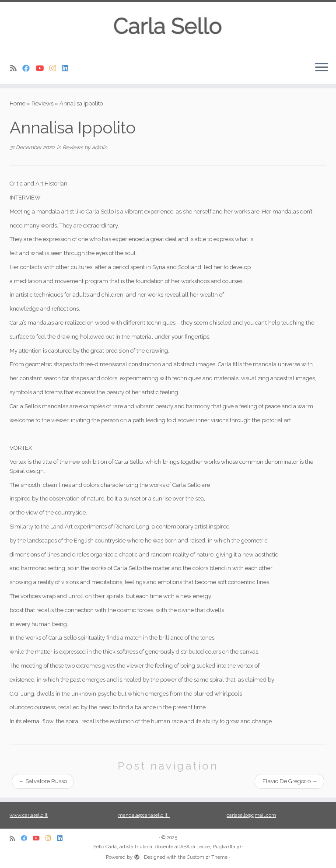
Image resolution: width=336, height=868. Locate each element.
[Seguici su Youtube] (42, 68)
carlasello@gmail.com (251, 815)
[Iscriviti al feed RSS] (16, 68)
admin (100, 147)
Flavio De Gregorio (289, 781)
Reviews (42, 103)
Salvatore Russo (43, 781)
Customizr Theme (207, 857)
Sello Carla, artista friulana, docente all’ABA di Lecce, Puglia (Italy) (167, 847)
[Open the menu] (322, 68)
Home (17, 103)
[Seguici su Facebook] (29, 68)
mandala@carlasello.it (144, 815)
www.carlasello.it (29, 815)
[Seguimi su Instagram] (56, 68)
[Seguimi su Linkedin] (68, 68)
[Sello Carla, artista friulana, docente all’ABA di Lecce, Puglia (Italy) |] (168, 28)
